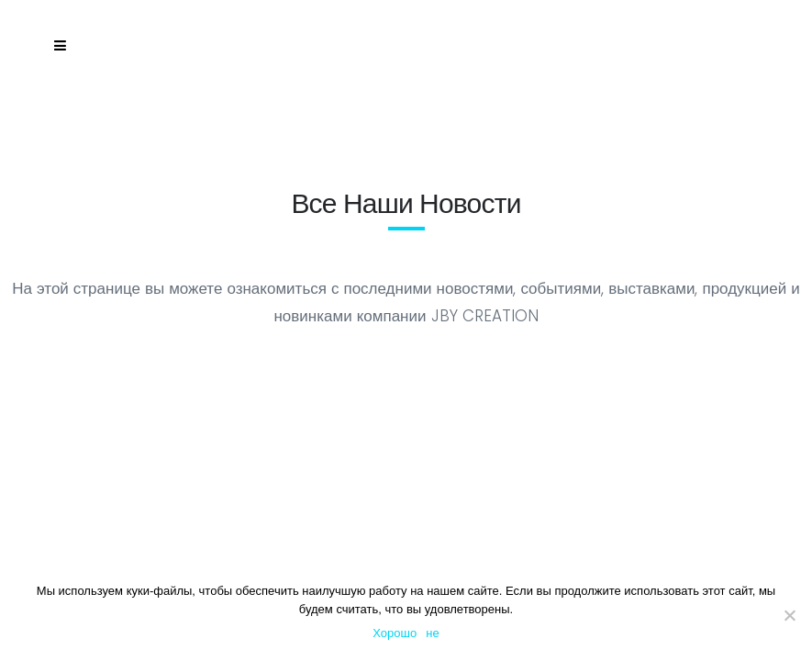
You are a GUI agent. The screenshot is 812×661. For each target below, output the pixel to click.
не (432, 633)
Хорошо (395, 633)
